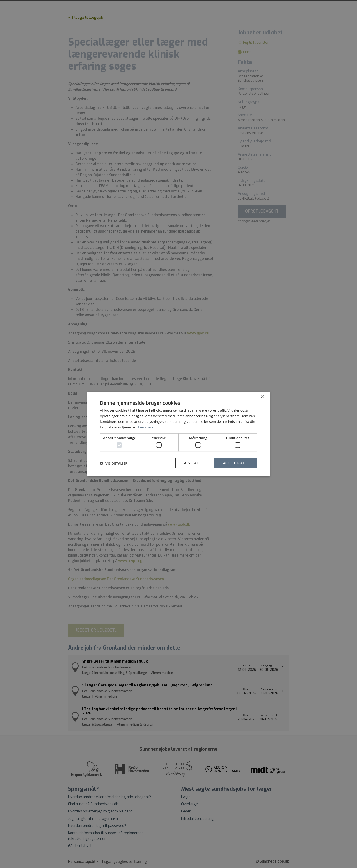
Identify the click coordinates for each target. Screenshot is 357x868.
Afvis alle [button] (193, 463)
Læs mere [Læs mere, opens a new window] (146, 427)
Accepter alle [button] (236, 463)
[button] (114, 463)
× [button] (262, 397)
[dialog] (178, 434)
